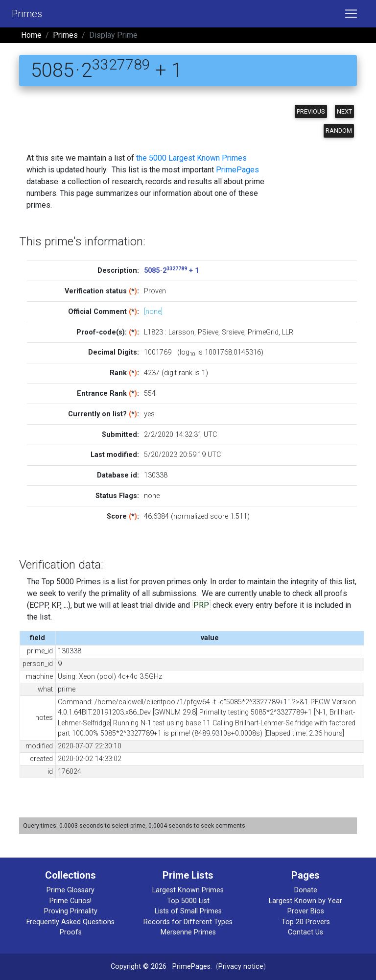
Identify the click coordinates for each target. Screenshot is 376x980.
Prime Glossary (70, 890)
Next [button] (344, 111)
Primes (27, 14)
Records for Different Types (188, 922)
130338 (156, 475)
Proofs (71, 932)
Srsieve (233, 332)
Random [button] (339, 131)
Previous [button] (311, 111)
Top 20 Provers (306, 922)
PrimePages (237, 170)
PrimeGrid (263, 332)
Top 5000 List (188, 901)
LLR (288, 332)
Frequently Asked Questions (70, 922)
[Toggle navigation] (351, 14)
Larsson (181, 332)
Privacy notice (241, 967)
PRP (201, 605)
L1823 (153, 332)
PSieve (208, 332)
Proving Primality (71, 911)
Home (31, 35)
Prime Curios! (70, 901)
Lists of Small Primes (188, 911)
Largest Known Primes (188, 890)
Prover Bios (306, 911)
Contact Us (305, 932)
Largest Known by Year (305, 901)
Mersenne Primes (188, 932)
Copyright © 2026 (139, 967)
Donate (306, 890)
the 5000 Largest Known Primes (191, 158)
